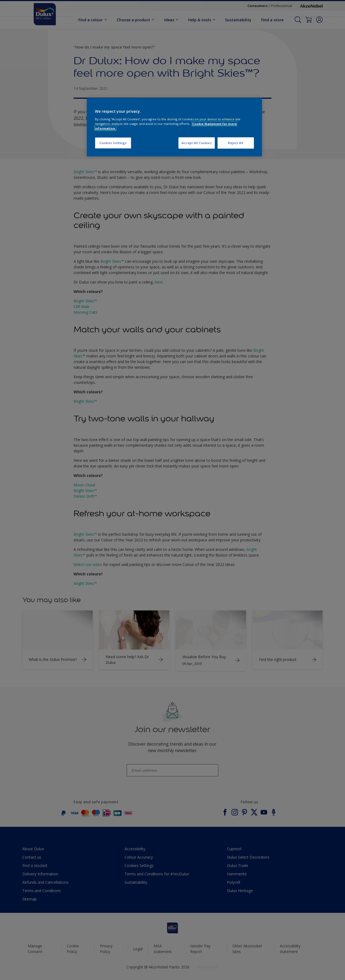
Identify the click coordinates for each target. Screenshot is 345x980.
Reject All (236, 143)
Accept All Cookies (197, 143)
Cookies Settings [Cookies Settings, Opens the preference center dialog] (113, 143)
